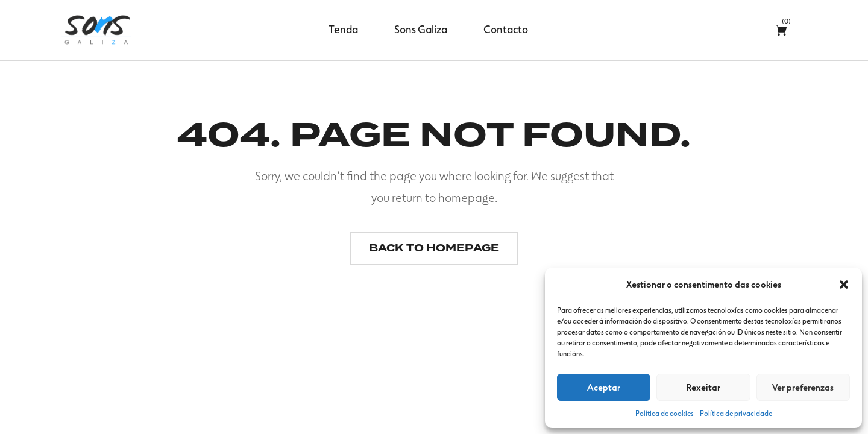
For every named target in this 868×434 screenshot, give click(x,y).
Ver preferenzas (803, 387)
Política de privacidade (736, 413)
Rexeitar (703, 387)
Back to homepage (434, 248)
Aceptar (604, 387)
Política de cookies (665, 413)
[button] (844, 285)
